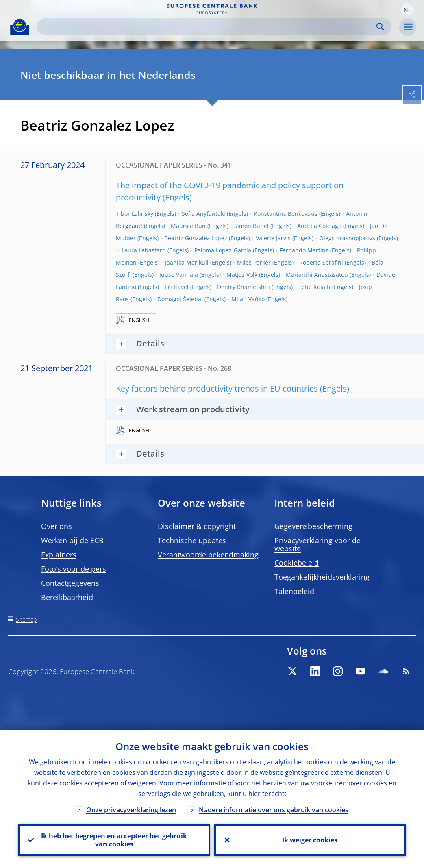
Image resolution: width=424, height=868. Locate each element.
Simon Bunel (251, 226)
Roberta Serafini (321, 262)
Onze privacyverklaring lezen (131, 810)
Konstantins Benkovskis (286, 214)
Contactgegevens (70, 583)
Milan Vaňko (248, 299)
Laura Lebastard (144, 250)
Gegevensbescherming (313, 526)
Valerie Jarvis (273, 238)
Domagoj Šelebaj (180, 299)
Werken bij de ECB (72, 540)
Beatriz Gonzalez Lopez (196, 238)
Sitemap (26, 619)
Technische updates (192, 540)
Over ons (57, 526)
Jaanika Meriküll (187, 262)
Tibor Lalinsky (135, 214)
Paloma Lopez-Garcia (223, 250)
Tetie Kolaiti (314, 287)
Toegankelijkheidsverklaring (322, 577)
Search (380, 27)
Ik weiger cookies (310, 840)
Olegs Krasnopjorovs (347, 238)
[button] (407, 9)
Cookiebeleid (297, 563)
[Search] (208, 27)
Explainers (59, 555)
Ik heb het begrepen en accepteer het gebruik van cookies (114, 840)
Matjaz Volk (242, 275)
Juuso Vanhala (179, 275)
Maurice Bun (188, 226)
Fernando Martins (304, 250)
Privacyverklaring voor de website (317, 544)
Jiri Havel (177, 287)
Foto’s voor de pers (74, 569)
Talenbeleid (294, 591)
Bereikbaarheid (67, 597)
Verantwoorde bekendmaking (208, 555)
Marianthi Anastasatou (317, 275)
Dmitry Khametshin (244, 287)
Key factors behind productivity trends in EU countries (217, 388)
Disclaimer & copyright (197, 526)
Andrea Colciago (319, 226)
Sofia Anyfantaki (203, 214)
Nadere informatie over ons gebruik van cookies (274, 810)
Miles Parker (254, 262)
